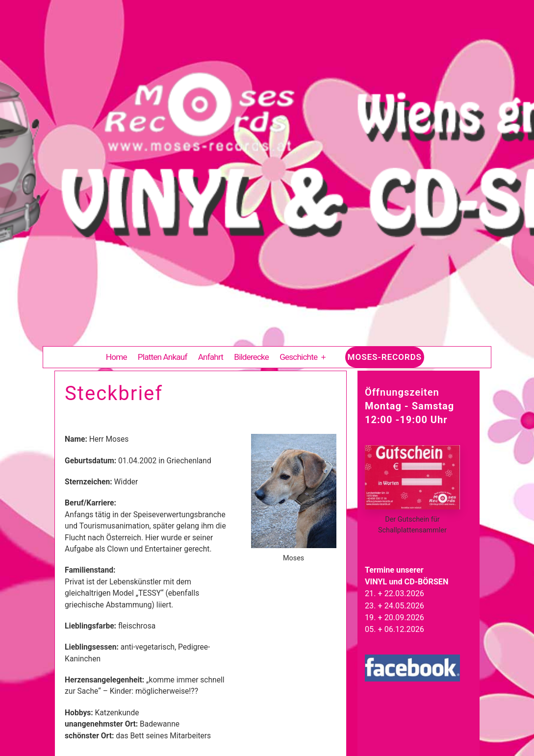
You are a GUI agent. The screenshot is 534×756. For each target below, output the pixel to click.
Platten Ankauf (163, 357)
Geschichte (298, 357)
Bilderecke (251, 357)
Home (116, 357)
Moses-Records (385, 357)
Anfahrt (211, 357)
